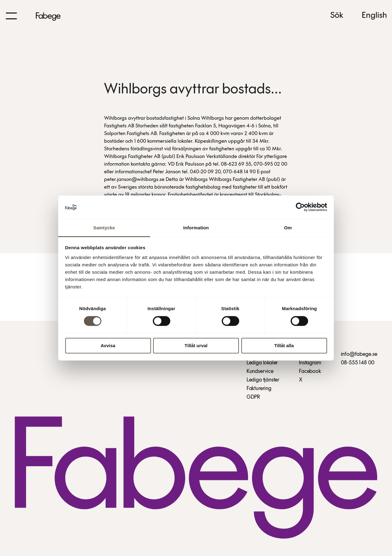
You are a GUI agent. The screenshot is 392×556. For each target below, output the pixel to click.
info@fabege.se (359, 354)
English (374, 16)
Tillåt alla (284, 346)
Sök (337, 16)
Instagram (310, 363)
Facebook (310, 372)
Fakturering (259, 389)
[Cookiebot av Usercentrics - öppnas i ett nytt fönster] (300, 207)
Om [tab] (288, 228)
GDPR (253, 397)
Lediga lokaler (262, 363)
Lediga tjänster (263, 380)
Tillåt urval (196, 346)
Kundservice (260, 372)
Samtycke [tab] (104, 228)
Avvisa (108, 346)
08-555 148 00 (358, 363)
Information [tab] (196, 228)
